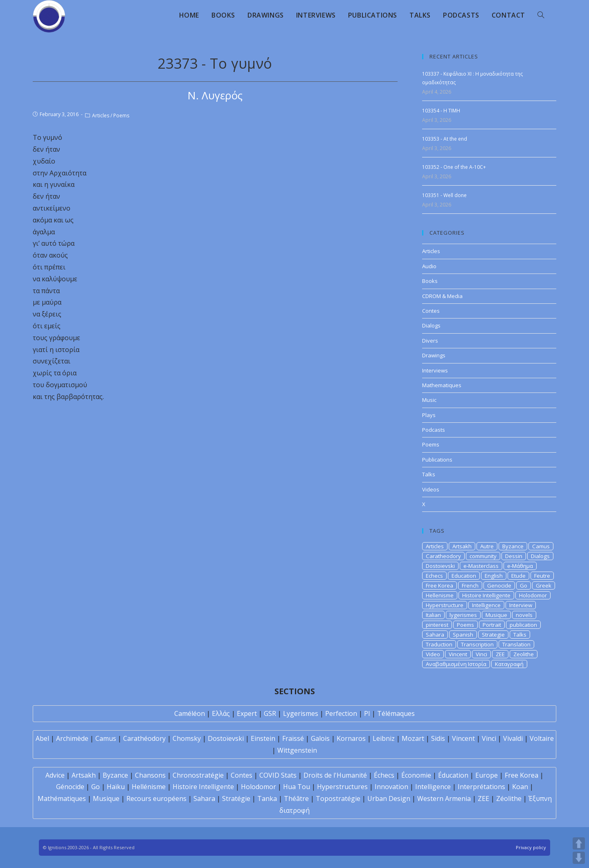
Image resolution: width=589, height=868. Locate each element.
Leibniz (384, 738)
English (494, 576)
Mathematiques (442, 385)
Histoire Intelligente (486, 595)
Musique (496, 615)
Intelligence (486, 605)
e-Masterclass (481, 566)
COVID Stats (278, 775)
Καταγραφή (509, 664)
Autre (487, 546)
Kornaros (351, 738)
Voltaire (542, 738)
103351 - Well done (444, 195)
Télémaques (396, 713)
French (470, 585)
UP (579, 843)
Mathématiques (62, 798)
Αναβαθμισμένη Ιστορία (456, 664)
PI (367, 713)
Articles (101, 116)
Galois (320, 738)
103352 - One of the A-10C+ (454, 167)
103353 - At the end (445, 139)
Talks (429, 474)
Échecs (384, 775)
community (483, 556)
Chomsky (187, 738)
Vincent (458, 654)
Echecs (434, 576)
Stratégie (236, 798)
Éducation (453, 775)
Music (429, 400)
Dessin (514, 556)
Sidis (438, 738)
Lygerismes (301, 713)
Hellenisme (440, 595)
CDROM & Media (442, 296)
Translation (516, 644)
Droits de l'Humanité (335, 775)
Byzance (513, 546)
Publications (437, 460)
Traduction (439, 644)
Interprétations (481, 787)
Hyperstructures (342, 787)
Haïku (116, 787)
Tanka (267, 798)
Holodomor (533, 595)
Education (464, 576)
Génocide (70, 787)
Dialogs (431, 325)
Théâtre (296, 798)
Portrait (492, 625)
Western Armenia (444, 798)
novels (524, 615)
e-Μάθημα (520, 566)
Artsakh (462, 546)
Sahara (435, 635)
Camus (541, 546)
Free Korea (440, 585)
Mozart (413, 738)
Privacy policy (531, 847)
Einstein (263, 738)
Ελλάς (221, 713)
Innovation (391, 787)
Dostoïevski (226, 738)
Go (524, 585)
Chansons (150, 775)
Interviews (435, 370)
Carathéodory (144, 738)
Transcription (477, 644)
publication (523, 625)
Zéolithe (509, 798)
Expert (247, 713)
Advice (55, 775)
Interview (521, 605)
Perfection (341, 713)
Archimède (72, 738)
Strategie (493, 635)
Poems (121, 116)
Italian (433, 615)
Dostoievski (440, 566)
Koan (520, 787)
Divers (430, 341)
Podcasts (434, 430)
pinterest (437, 625)
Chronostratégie (198, 775)
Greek (544, 585)
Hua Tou (297, 787)
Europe (487, 775)
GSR (270, 713)
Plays (429, 415)
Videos (431, 489)
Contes (431, 311)
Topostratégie (338, 798)
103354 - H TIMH (441, 111)
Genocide (499, 585)
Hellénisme (149, 787)
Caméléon (190, 713)
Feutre (542, 576)
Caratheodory (443, 556)
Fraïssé (293, 738)
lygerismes (463, 615)
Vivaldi (513, 738)
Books (430, 281)
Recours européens (156, 798)
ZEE (500, 654)
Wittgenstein (297, 750)
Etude (518, 576)
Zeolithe (524, 654)
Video (433, 654)
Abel (42, 738)
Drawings (434, 355)
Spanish (463, 635)
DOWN (579, 858)
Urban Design (389, 798)
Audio (429, 266)
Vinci (481, 654)
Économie (416, 775)
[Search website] (541, 15)
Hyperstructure (445, 605)
